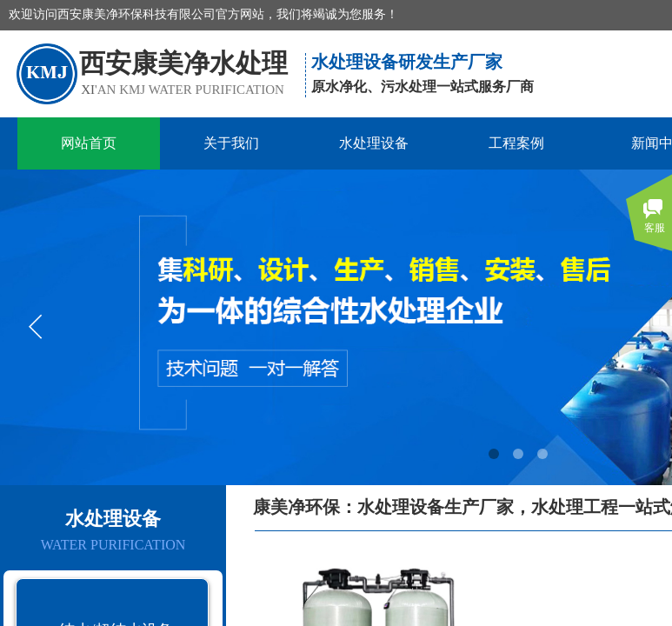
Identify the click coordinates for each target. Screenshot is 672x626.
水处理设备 (374, 143)
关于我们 (231, 143)
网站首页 (89, 143)
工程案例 (516, 143)
